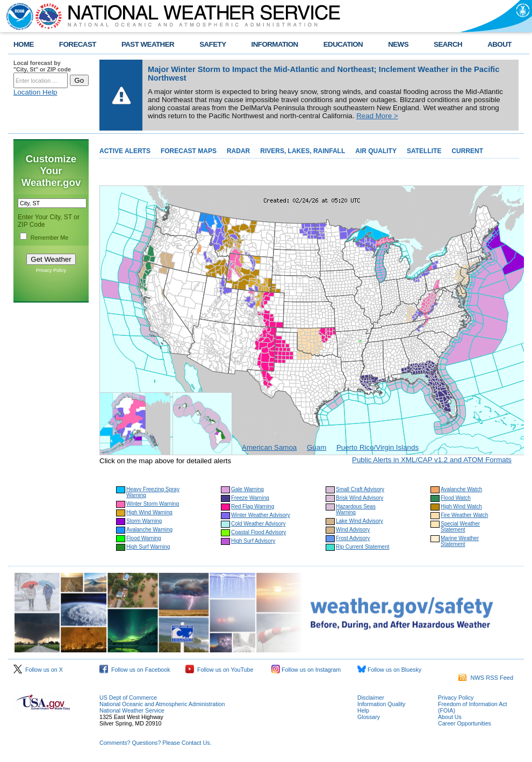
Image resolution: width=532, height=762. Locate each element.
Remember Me (49, 238)
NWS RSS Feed (486, 678)
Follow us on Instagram (306, 670)
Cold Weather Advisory (258, 524)
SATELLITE (424, 151)
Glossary (369, 717)
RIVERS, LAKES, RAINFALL (303, 151)
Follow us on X (38, 670)
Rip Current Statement (363, 547)
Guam (317, 447)
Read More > (377, 116)
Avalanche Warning (149, 530)
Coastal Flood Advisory (258, 532)
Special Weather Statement (460, 527)
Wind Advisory (353, 530)
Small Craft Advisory (360, 489)
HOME (24, 44)
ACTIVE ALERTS (125, 151)
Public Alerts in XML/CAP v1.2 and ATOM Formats (432, 460)
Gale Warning (247, 489)
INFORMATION (275, 44)
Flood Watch (456, 498)
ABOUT (499, 44)
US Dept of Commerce (128, 698)
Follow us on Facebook (135, 670)
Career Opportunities (465, 723)
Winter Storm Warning (153, 504)
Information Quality (381, 704)
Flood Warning (144, 538)
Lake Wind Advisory (360, 521)
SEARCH (448, 44)
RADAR (238, 151)
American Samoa (269, 447)
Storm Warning (144, 521)
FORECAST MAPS (189, 151)
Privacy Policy (51, 270)
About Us (450, 717)
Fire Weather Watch (464, 515)
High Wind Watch (461, 506)
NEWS (398, 44)
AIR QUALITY (376, 151)
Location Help (35, 92)
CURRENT (467, 151)
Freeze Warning (250, 498)
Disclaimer (371, 698)
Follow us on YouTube (219, 670)
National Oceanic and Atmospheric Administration (162, 704)
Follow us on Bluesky (389, 670)
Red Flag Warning (253, 506)
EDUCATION (343, 44)
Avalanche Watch (461, 489)
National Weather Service (132, 710)
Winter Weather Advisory (261, 515)
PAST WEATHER (148, 44)
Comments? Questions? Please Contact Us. (155, 743)
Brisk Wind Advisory (360, 498)
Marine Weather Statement (460, 541)
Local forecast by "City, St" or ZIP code (42, 66)
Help (363, 710)
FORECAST (78, 44)
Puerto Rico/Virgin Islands (378, 447)
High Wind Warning (149, 512)
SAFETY (213, 44)
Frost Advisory (353, 538)
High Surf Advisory (253, 541)
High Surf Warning (148, 547)
